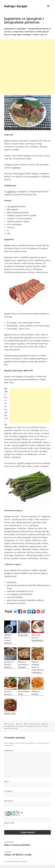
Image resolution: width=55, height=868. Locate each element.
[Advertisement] (27, 67)
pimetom (17, 168)
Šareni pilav (23, 635)
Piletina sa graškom (36, 693)
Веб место (9, 801)
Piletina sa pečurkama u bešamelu (23, 665)
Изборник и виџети (48, 9)
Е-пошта (9, 791)
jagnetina (32, 726)
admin (20, 724)
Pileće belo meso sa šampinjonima (37, 638)
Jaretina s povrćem (8, 693)
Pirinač (39, 726)
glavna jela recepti (14, 726)
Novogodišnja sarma (23, 693)
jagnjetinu (12, 191)
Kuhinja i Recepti (16, 6)
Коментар (9, 751)
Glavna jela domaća (33, 724)
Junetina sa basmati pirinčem (9, 665)
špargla (15, 728)
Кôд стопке (9, 823)
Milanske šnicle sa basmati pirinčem (8, 639)
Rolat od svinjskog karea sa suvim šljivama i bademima (38, 667)
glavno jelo (25, 726)
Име (7, 781)
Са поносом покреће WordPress (16, 861)
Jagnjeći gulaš (10, 713)
